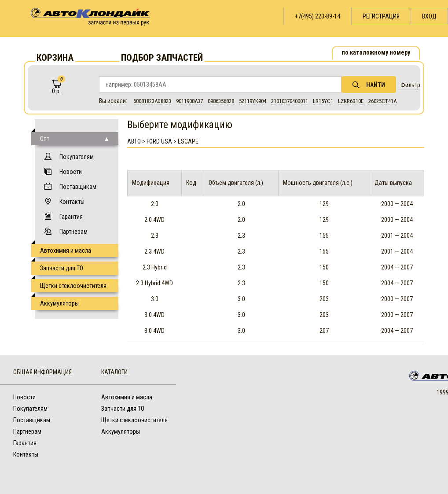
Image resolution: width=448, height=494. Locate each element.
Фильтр (410, 85)
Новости (71, 172)
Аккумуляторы (59, 303)
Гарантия (71, 217)
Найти (369, 85)
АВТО (134, 141)
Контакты (72, 202)
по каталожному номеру (376, 52)
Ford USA (159, 141)
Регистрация (381, 16)
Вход (429, 16)
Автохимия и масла (66, 251)
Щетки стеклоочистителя (73, 286)
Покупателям (77, 157)
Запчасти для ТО (62, 268)
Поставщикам (78, 187)
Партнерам (73, 232)
